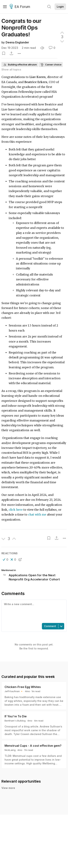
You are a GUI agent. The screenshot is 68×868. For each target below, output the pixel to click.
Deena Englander (17, 42)
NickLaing (10, 750)
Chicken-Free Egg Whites (23, 687)
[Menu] (5, 7)
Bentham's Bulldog (15, 721)
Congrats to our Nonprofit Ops (21, 28)
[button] (6, 560)
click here (16, 510)
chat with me (37, 515)
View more (8, 788)
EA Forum (20, 7)
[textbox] (33, 611)
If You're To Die (16, 716)
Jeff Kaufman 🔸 (14, 691)
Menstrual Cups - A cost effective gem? (33, 746)
